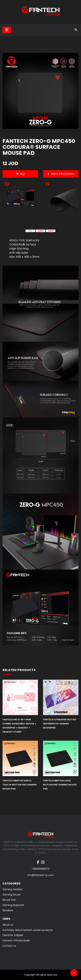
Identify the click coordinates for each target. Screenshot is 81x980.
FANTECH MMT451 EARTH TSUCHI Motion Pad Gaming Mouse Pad (20, 785)
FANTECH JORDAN (13, 935)
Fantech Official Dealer (16, 941)
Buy (20, 174)
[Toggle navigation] (7, 30)
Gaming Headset (13, 889)
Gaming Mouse (12, 895)
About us (8, 925)
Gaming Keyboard (13, 905)
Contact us (9, 946)
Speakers (8, 910)
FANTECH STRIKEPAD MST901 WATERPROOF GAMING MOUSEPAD (60, 724)
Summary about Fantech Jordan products (28, 930)
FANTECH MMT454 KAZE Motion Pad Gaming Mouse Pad (60, 785)
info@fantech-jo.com (40, 875)
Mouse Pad (9, 900)
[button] (30, 231)
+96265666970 (40, 869)
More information (61, 174)
